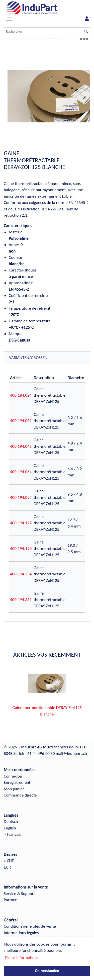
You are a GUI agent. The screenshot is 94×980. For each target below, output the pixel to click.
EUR (7, 867)
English (10, 828)
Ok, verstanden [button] (47, 971)
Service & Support (19, 894)
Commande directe (20, 795)
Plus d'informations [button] (22, 958)
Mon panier (14, 789)
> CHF (9, 861)
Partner (10, 900)
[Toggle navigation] (9, 19)
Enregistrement (17, 782)
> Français (12, 834)
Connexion (13, 776)
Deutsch (11, 822)
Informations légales (21, 933)
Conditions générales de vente (30, 926)
